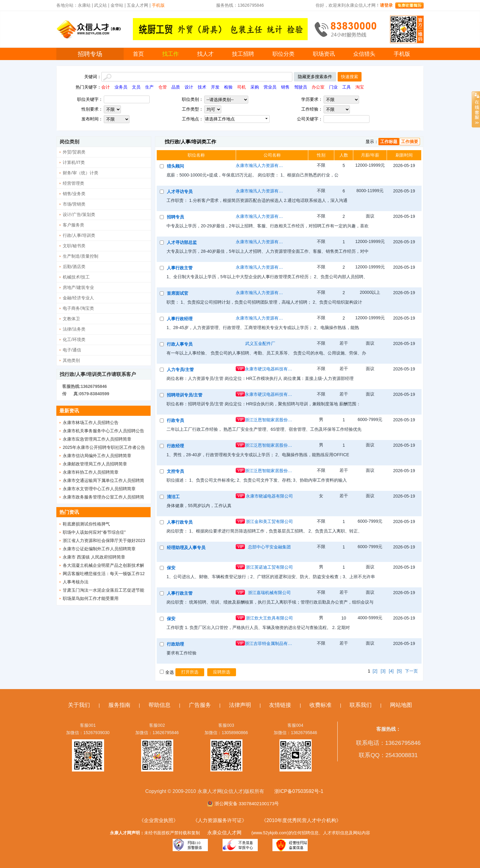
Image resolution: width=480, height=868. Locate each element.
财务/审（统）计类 (81, 173)
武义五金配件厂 (260, 343)
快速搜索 (350, 77)
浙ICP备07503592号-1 (299, 791)
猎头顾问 (175, 166)
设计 (189, 87)
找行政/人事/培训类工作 (191, 142)
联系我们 (361, 705)
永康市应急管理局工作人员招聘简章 (97, 439)
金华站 (117, 5)
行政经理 (175, 446)
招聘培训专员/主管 (185, 395)
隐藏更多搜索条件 (315, 77)
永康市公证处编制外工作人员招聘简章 (99, 549)
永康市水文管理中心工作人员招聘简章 (99, 489)
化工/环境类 (74, 339)
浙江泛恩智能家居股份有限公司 (269, 420)
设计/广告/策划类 (79, 214)
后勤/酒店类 (74, 267)
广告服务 (200, 705)
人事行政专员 (180, 522)
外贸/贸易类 (74, 152)
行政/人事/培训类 (79, 235)
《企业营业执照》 (159, 820)
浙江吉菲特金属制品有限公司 (269, 643)
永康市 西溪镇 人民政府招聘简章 (94, 557)
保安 (171, 568)
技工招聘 (243, 54)
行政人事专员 (180, 344)
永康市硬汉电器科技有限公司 (269, 369)
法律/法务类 (74, 329)
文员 (136, 87)
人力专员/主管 (180, 370)
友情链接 (280, 705)
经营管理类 (73, 183)
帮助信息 (159, 705)
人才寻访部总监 (182, 242)
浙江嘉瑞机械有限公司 (269, 593)
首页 (138, 54)
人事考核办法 (76, 582)
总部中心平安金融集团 (269, 547)
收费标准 (321, 705)
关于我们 (79, 705)
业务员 (121, 87)
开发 (215, 87)
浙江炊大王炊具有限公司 (269, 618)
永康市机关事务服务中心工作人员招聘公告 (103, 431)
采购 (255, 87)
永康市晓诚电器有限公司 (269, 496)
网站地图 (401, 705)
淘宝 (360, 87)
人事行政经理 (180, 319)
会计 (106, 87)
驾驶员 (301, 87)
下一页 (411, 671)
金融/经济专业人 (78, 298)
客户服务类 (73, 225)
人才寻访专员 (180, 191)
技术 (202, 87)
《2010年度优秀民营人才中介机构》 (301, 820)
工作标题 (389, 142)
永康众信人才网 (224, 833)
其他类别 (71, 360)
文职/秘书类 (74, 246)
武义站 (100, 5)
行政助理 (175, 644)
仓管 (163, 87)
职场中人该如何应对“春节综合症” (94, 532)
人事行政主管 (180, 268)
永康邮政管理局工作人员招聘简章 (95, 464)
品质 (176, 87)
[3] (383, 671)
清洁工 (173, 497)
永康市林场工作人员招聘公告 (91, 423)
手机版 (402, 54)
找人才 (205, 54)
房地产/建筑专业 (78, 287)
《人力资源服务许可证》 (220, 820)
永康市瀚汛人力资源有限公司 (260, 165)
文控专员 (175, 471)
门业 (333, 87)
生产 (149, 87)
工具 (347, 87)
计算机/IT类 (74, 162)
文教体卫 (71, 319)
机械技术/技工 (76, 277)
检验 (228, 87)
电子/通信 (72, 350)
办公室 (318, 87)
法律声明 (240, 705)
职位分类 (283, 54)
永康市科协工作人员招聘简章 (91, 472)
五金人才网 (137, 5)
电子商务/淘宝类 (78, 308)
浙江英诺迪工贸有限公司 (269, 567)
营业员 (270, 87)
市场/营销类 (74, 204)
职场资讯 (324, 54)
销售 (285, 87)
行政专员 (175, 420)
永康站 (84, 5)
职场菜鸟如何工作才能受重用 (91, 598)
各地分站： (67, 5)
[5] (399, 671)
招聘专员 (175, 217)
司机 (242, 87)
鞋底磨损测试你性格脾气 (86, 524)
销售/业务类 (74, 194)
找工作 (171, 54)
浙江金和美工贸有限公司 (269, 521)
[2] (375, 671)
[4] (391, 671)
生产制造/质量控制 (81, 256)
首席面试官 (178, 293)
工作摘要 (410, 142)
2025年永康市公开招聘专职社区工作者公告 (104, 447)
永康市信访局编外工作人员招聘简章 (97, 456)
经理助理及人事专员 (186, 548)
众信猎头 (364, 54)
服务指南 (119, 705)
